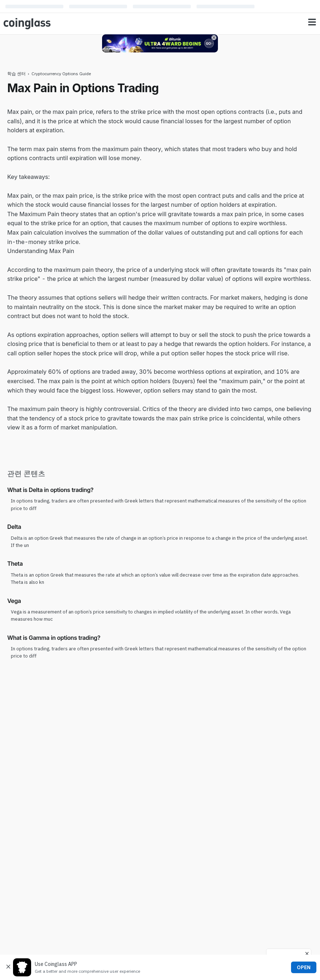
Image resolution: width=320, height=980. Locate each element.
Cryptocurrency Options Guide (61, 74)
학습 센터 (16, 74)
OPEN (304, 967)
